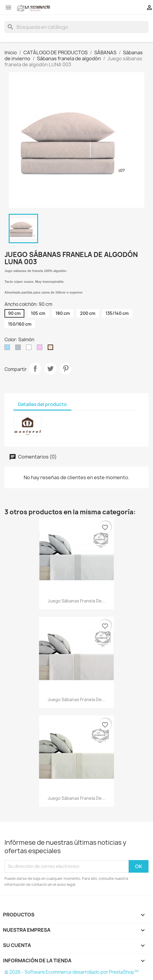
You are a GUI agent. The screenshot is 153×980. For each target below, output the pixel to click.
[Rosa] (41, 349)
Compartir (35, 369)
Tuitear (50, 369)
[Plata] (19, 349)
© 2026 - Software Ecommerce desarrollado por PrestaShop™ (72, 972)
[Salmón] (52, 349)
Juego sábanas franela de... (76, 601)
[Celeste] (8, 349)
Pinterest (66, 369)
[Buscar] (76, 27)
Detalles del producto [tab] (42, 404)
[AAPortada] (30, 349)
